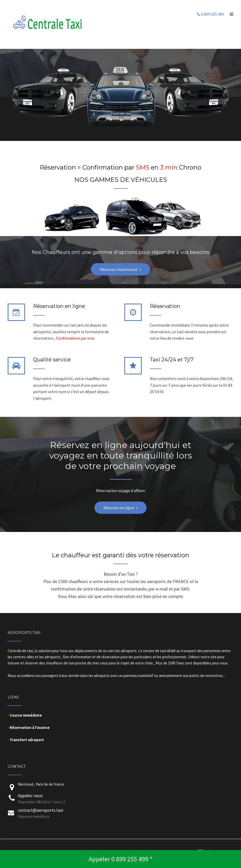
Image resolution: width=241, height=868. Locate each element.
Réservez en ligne (119, 508)
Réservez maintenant (119, 269)
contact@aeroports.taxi (41, 810)
